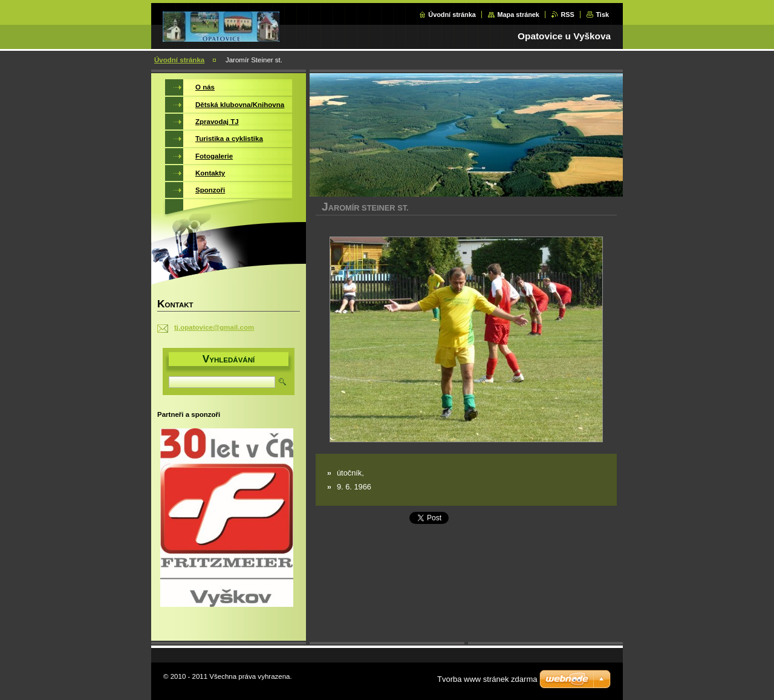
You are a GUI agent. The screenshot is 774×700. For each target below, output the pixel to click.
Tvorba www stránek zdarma (487, 679)
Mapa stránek (518, 15)
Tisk (602, 15)
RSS (567, 15)
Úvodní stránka (452, 15)
